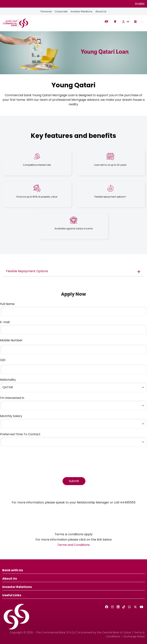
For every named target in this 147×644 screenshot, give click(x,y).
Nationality (8, 380)
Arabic (140, 4)
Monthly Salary (11, 416)
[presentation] (29, 458)
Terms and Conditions (73, 545)
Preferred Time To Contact (20, 434)
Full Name (7, 304)
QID (3, 360)
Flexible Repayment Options (27, 271)
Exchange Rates (134, 636)
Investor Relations (82, 11)
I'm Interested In (12, 398)
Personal (46, 11)
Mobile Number (11, 340)
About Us (101, 11)
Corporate (61, 11)
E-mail (5, 322)
